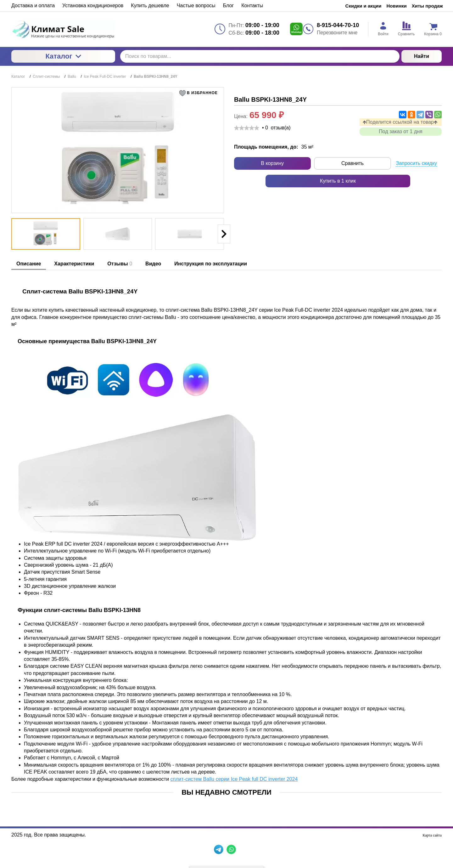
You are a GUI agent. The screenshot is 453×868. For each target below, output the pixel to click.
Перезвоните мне (337, 33)
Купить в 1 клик (338, 181)
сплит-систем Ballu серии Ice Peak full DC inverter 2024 (234, 779)
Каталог (63, 56)
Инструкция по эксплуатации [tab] (211, 264)
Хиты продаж (427, 6)
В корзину (272, 163)
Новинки (397, 6)
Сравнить (352, 163)
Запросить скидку (416, 163)
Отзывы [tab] (120, 264)
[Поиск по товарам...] (260, 56)
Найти (422, 56)
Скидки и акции (364, 6)
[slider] (247, 128)
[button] (200, 93)
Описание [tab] (29, 264)
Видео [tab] (153, 264)
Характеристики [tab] (74, 264)
